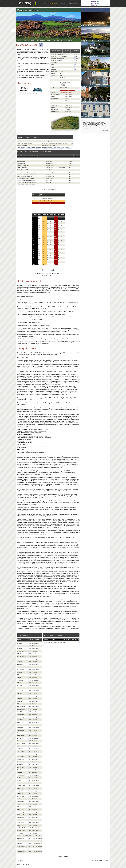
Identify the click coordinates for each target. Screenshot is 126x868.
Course (20, 40)
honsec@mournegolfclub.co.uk (68, 90)
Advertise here (105, 11)
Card (33, 40)
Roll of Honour (57, 40)
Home (45, 4)
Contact (62, 4)
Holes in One (68, 40)
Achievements (40, 40)
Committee (75, 51)
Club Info (67, 51)
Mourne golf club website (66, 92)
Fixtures (27, 40)
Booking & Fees (56, 51)
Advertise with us (72, 4)
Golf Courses (53, 4)
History (49, 40)
